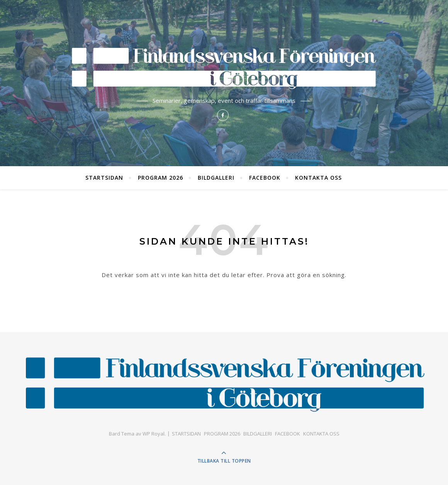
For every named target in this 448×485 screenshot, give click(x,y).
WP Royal (154, 434)
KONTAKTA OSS (318, 178)
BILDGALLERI (216, 178)
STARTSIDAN (104, 178)
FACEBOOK (265, 178)
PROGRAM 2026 (160, 178)
